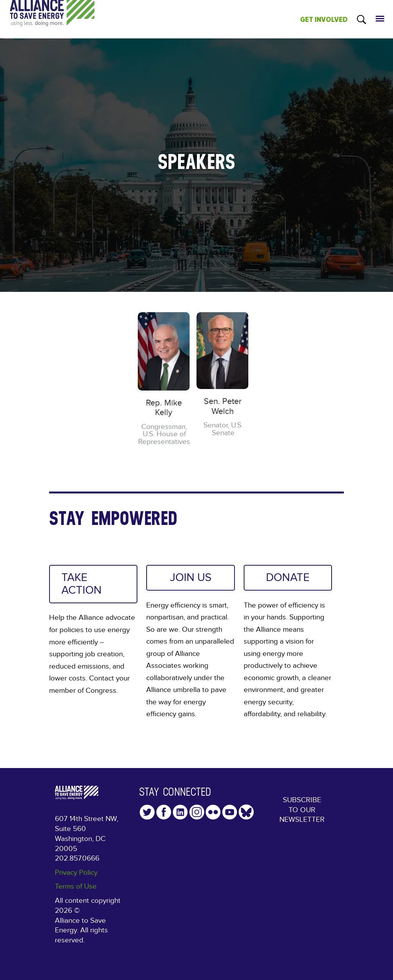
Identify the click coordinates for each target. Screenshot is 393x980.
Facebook (164, 812)
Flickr (213, 812)
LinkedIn (180, 812)
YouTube (230, 812)
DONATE (288, 578)
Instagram (197, 812)
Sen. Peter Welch (223, 406)
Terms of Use (76, 886)
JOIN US (191, 578)
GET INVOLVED (324, 20)
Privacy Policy (76, 873)
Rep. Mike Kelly (164, 408)
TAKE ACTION (82, 584)
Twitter (147, 812)
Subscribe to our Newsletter (302, 810)
